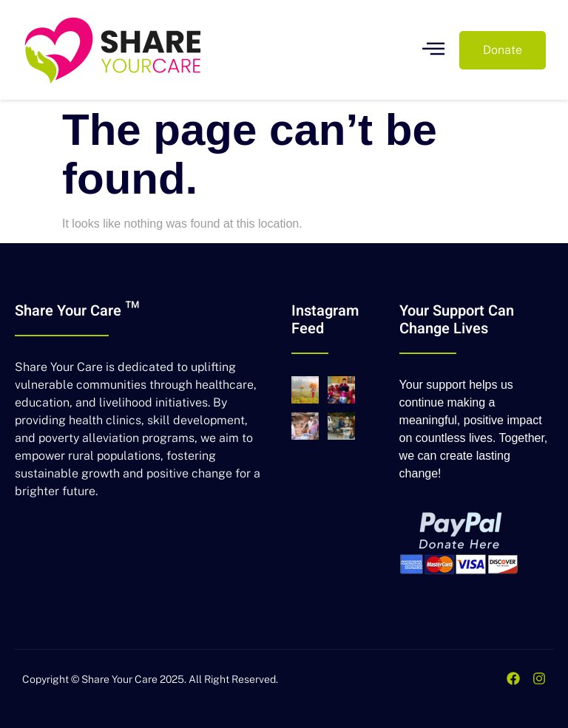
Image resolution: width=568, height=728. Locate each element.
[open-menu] (433, 50)
